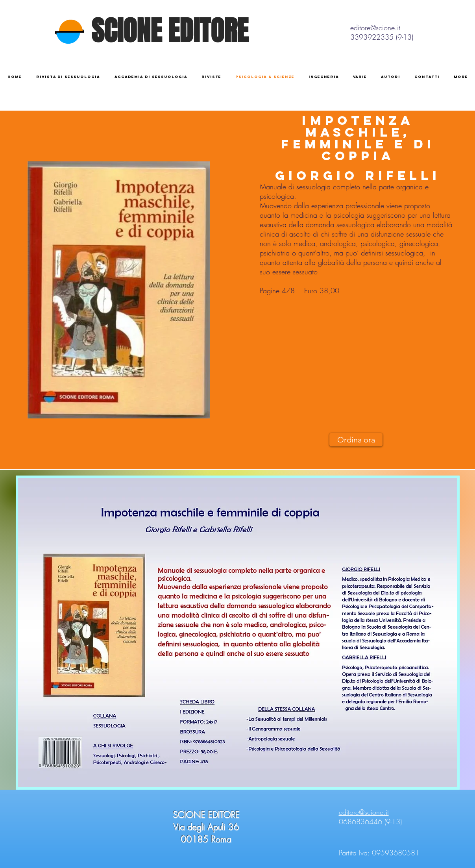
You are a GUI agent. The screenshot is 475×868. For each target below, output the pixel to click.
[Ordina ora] (356, 440)
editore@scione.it (375, 28)
